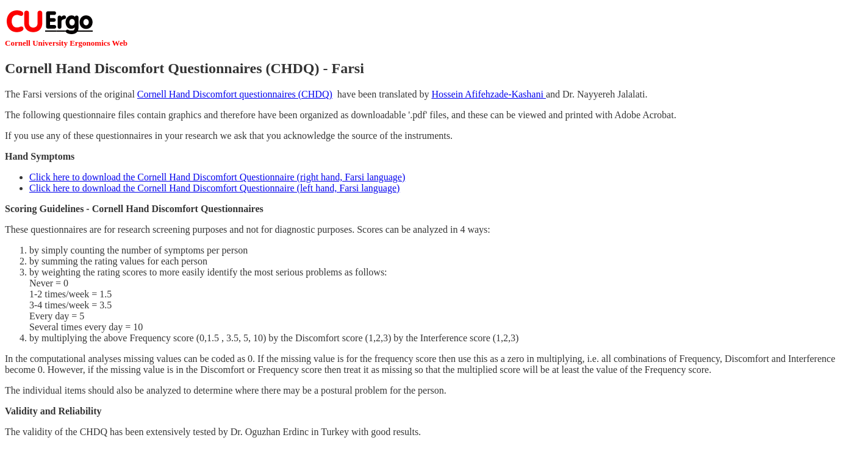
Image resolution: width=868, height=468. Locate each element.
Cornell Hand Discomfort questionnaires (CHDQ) (235, 94)
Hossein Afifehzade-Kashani (489, 94)
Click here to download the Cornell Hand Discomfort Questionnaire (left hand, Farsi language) (214, 188)
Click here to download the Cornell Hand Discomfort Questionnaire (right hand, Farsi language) (217, 177)
